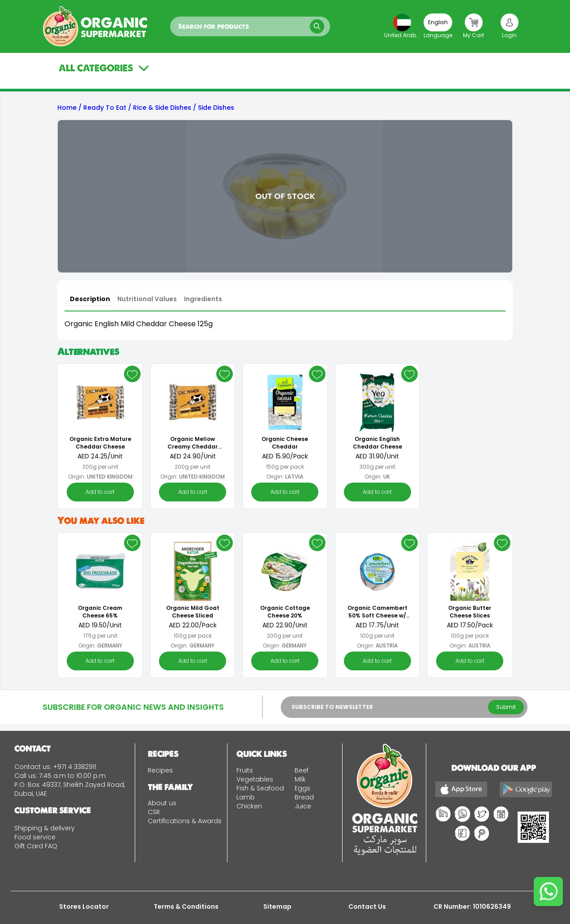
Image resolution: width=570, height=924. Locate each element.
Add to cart (100, 492)
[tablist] (146, 299)
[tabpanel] (285, 324)
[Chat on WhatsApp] (548, 892)
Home (67, 108)
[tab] (90, 299)
